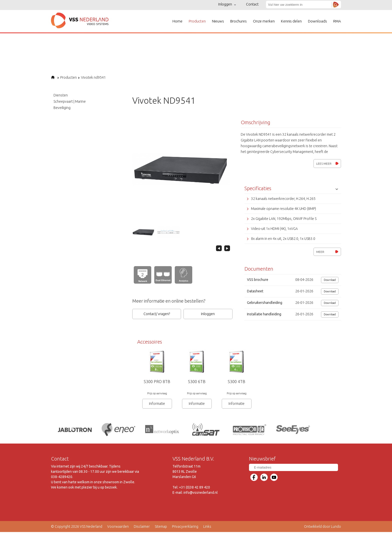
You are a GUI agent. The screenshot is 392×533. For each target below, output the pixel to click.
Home (177, 21)
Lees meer (327, 164)
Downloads (317, 21)
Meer (327, 252)
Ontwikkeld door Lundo (322, 528)
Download (330, 280)
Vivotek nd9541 (92, 77)
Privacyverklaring (185, 528)
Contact (252, 4)
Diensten (61, 95)
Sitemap (161, 528)
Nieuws (218, 21)
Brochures (238, 21)
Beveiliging (62, 108)
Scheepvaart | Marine (70, 101)
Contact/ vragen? (157, 314)
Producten (197, 21)
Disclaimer (142, 528)
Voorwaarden (118, 528)
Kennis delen (291, 21)
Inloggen (227, 4)
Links (207, 528)
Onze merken (264, 21)
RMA (337, 21)
